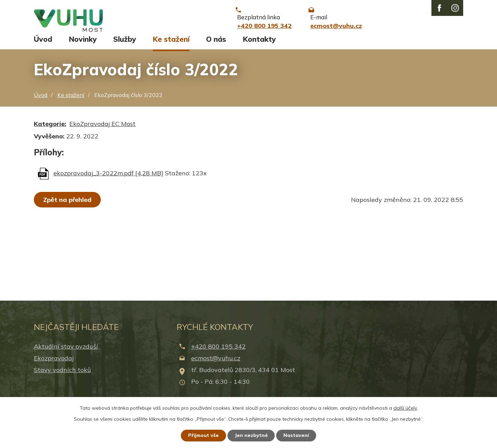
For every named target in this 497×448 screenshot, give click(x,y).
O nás (216, 44)
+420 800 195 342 (218, 351)
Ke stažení (171, 44)
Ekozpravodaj (54, 363)
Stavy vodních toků (62, 375)
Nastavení (297, 435)
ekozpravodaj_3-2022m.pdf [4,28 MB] (108, 178)
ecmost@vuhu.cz (216, 363)
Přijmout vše (203, 435)
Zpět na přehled (67, 204)
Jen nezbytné (252, 435)
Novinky (83, 44)
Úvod (43, 44)
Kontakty (259, 44)
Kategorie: (50, 128)
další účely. (406, 408)
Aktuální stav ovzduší (66, 351)
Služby (125, 44)
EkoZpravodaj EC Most (103, 128)
